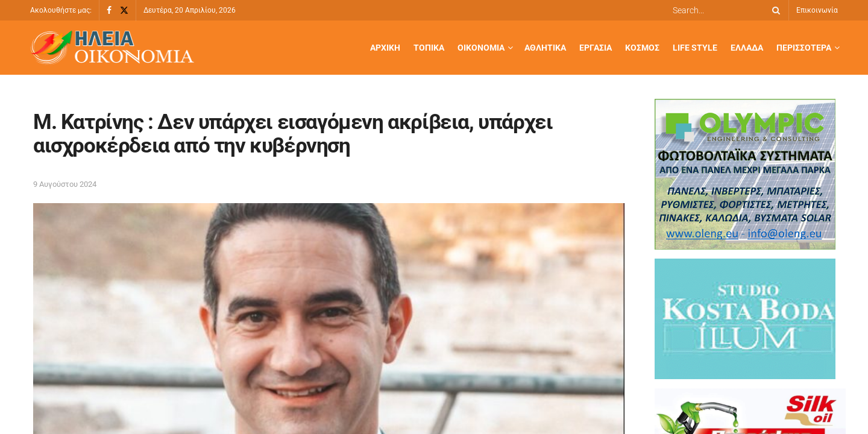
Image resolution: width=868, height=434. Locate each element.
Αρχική (385, 48)
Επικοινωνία (817, 10)
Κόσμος (642, 48)
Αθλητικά (545, 48)
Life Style (695, 48)
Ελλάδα (747, 48)
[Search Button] (774, 10)
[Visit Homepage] (112, 48)
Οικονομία (481, 48)
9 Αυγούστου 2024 (65, 184)
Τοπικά (429, 48)
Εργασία (596, 48)
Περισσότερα (804, 48)
